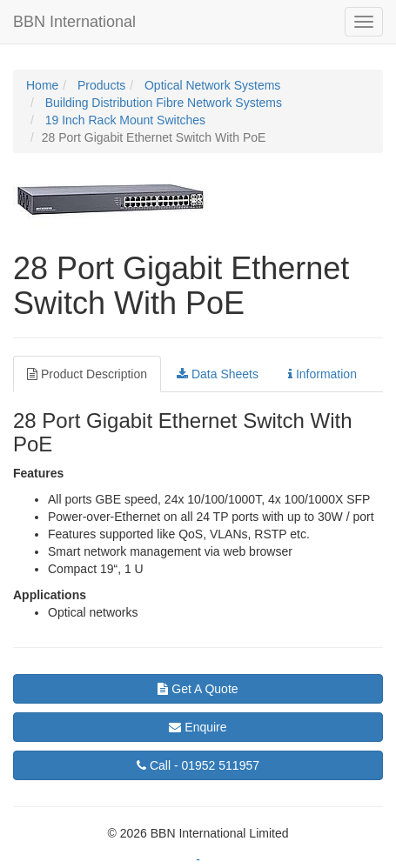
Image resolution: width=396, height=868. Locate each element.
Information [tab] (322, 374)
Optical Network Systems (211, 85)
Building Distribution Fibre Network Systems (162, 103)
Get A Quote (198, 689)
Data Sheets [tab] (218, 374)
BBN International (74, 22)
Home (42, 85)
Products (100, 85)
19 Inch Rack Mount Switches (124, 120)
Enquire (198, 727)
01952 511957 (198, 765)
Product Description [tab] (87, 374)
